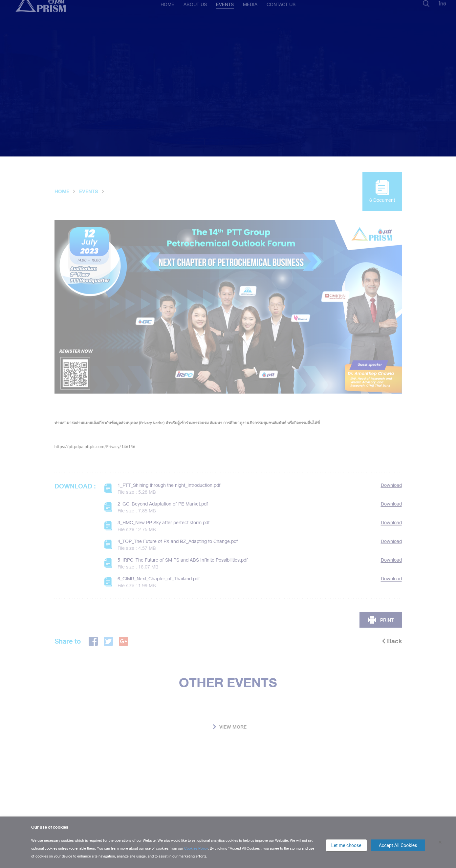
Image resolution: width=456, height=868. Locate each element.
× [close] (440, 842)
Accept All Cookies (398, 845)
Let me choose (346, 845)
